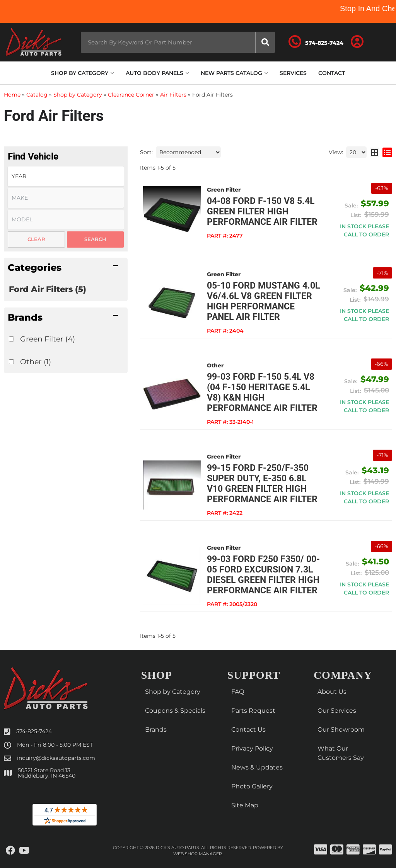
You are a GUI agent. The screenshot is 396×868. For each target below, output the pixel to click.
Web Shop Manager (198, 854)
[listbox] (66, 176)
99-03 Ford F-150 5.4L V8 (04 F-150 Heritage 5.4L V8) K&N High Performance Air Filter (262, 392)
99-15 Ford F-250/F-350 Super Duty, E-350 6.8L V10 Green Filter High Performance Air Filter (262, 484)
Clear (36, 239)
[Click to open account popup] (357, 42)
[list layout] (387, 152)
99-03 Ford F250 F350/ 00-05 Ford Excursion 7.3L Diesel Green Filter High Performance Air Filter (263, 575)
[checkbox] (11, 339)
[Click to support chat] (316, 42)
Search (95, 239)
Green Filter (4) (48, 339)
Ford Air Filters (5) (48, 289)
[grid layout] (375, 152)
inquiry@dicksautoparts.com (56, 758)
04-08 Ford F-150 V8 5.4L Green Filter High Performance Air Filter (262, 211)
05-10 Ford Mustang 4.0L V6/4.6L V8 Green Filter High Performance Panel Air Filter (263, 301)
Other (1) (36, 362)
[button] (178, 42)
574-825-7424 (34, 731)
